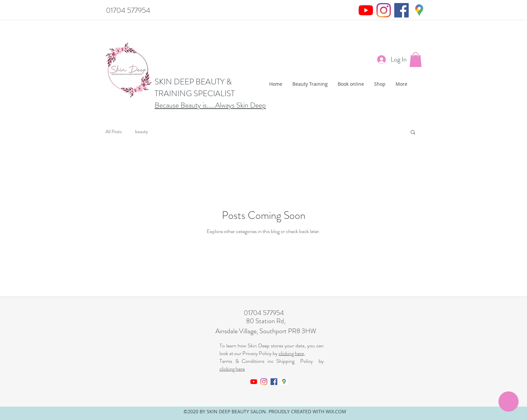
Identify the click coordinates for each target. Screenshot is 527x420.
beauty (141, 132)
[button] (416, 60)
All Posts (114, 132)
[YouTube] (366, 10)
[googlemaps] (419, 10)
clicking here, (292, 353)
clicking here (232, 369)
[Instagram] (384, 10)
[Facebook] (401, 10)
